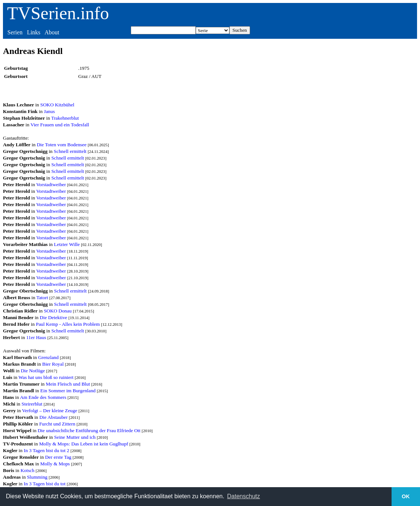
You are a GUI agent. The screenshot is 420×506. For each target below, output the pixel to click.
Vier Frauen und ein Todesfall (60, 125)
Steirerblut (32, 404)
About (52, 32)
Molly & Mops (55, 464)
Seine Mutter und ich (75, 437)
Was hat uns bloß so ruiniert (46, 377)
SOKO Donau (58, 311)
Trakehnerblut (65, 118)
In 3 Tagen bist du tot (45, 484)
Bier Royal (53, 364)
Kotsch (27, 470)
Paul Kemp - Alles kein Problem (68, 324)
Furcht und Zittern (57, 424)
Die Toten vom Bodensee (62, 145)
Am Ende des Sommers (43, 397)
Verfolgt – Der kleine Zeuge (50, 411)
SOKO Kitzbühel (57, 105)
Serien (15, 32)
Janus (49, 111)
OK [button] (406, 496)
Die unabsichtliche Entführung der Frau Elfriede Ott (89, 430)
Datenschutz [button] (244, 496)
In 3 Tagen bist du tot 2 (46, 450)
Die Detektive (54, 317)
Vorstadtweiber (51, 184)
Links (34, 32)
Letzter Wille (67, 244)
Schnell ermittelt (70, 151)
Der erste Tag (58, 457)
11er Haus (36, 337)
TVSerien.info (58, 13)
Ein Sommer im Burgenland (68, 391)
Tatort (42, 298)
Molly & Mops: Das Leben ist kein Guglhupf (84, 444)
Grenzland (48, 357)
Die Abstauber (54, 417)
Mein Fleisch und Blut (68, 384)
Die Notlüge (33, 371)
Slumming (37, 477)
